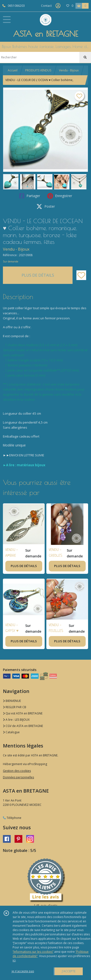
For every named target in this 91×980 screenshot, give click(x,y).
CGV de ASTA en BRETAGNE (23, 726)
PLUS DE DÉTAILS (38, 275)
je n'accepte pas (23, 971)
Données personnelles (18, 777)
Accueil (13, 70)
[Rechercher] (85, 57)
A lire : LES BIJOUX (16, 720)
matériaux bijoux (31, 465)
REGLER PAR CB (15, 707)
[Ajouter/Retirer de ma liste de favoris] (81, 275)
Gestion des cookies (17, 771)
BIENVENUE (12, 701)
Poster (46, 206)
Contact (46, 6)
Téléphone (12, 818)
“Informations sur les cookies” (33, 952)
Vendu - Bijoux (69, 70)
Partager (30, 196)
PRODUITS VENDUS (38, 70)
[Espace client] (58, 6)
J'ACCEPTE (69, 971)
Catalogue (11, 732)
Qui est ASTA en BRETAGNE (23, 713)
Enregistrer (60, 196)
